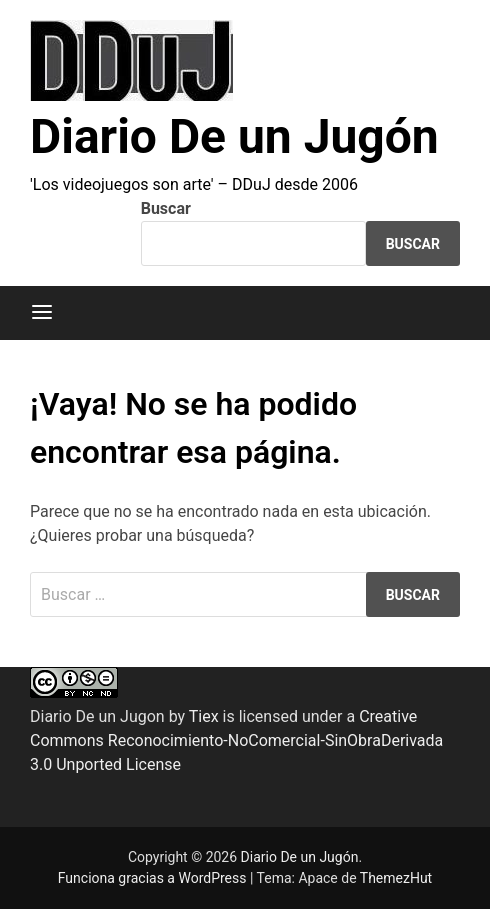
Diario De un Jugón (234, 136)
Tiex (204, 716)
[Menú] (42, 313)
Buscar (166, 208)
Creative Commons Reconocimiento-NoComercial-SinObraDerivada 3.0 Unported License (236, 740)
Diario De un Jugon (97, 716)
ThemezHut (396, 878)
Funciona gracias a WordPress (154, 878)
